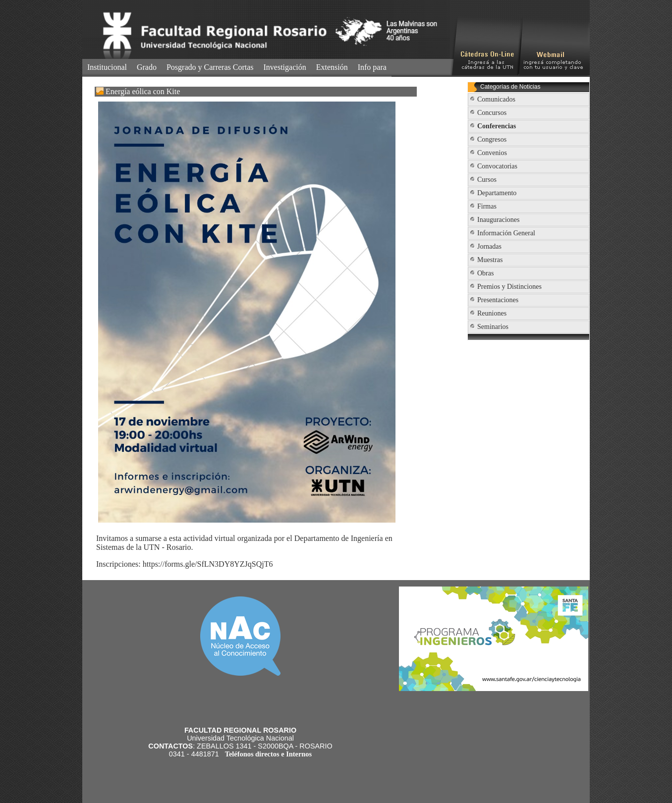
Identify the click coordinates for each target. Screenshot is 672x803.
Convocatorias (497, 166)
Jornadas (489, 246)
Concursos (492, 113)
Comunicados (496, 99)
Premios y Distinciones (509, 287)
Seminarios (493, 327)
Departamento (497, 193)
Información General (506, 233)
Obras (485, 273)
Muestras (490, 260)
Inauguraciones (499, 220)
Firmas (487, 206)
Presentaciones (498, 300)
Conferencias (497, 126)
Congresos (492, 139)
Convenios (492, 153)
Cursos (487, 180)
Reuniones (492, 313)
